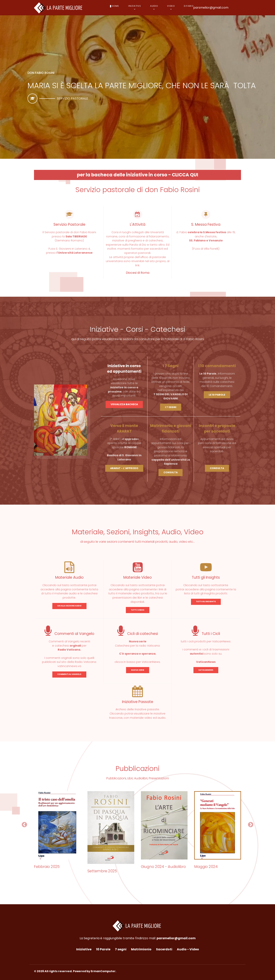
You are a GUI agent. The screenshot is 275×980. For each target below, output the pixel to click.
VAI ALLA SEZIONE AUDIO (69, 606)
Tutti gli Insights (206, 577)
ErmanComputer (103, 971)
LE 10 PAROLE (217, 395)
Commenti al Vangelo (69, 634)
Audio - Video (188, 949)
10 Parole (103, 949)
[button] (24, 825)
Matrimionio (141, 949)
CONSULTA (171, 472)
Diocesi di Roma (138, 273)
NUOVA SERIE (138, 670)
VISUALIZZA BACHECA (124, 404)
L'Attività (138, 224)
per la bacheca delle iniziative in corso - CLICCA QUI (138, 175)
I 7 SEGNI (171, 407)
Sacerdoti (164, 949)
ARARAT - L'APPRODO (124, 468)
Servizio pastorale (72, 98)
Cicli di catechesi (138, 634)
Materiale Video (138, 577)
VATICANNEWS (206, 670)
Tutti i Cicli (206, 634)
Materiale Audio (69, 577)
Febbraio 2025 (47, 867)
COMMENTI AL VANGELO (69, 674)
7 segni (121, 949)
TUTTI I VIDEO (138, 610)
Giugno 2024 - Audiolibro (163, 867)
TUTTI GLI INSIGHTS (206, 602)
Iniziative (84, 949)
